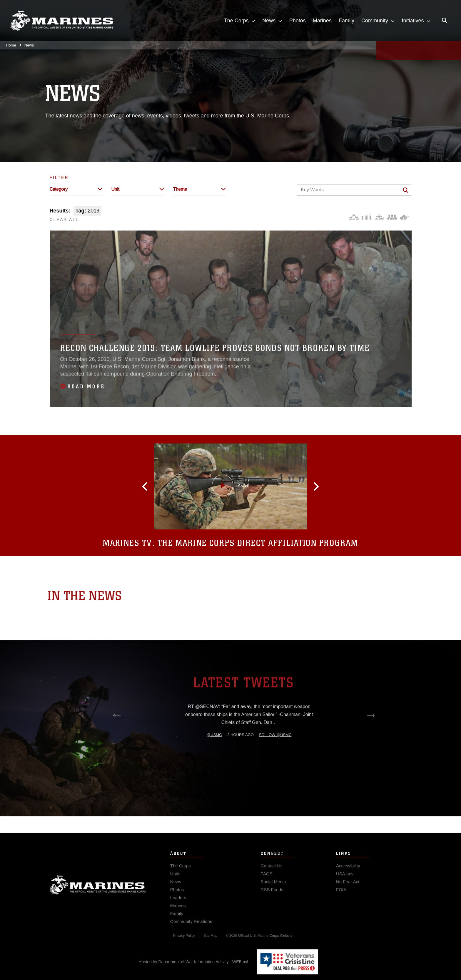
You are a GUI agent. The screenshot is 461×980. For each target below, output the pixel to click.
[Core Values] (379, 217)
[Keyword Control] (354, 190)
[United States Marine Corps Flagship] (62, 21)
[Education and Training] (366, 217)
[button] (174, 486)
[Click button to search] (406, 190)
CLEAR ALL (64, 220)
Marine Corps (98, 896)
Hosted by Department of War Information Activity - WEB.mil (193, 962)
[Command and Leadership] (392, 217)
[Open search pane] (445, 21)
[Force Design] (354, 217)
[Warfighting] (405, 217)
